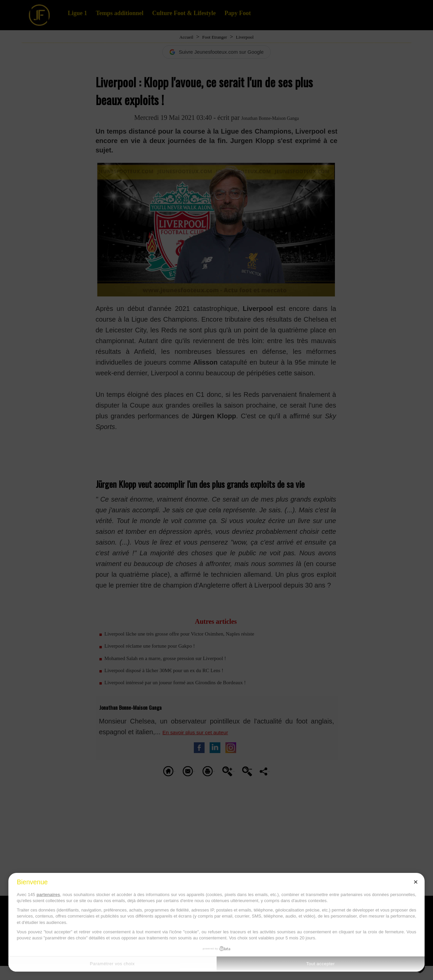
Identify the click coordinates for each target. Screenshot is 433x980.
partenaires (48, 895)
